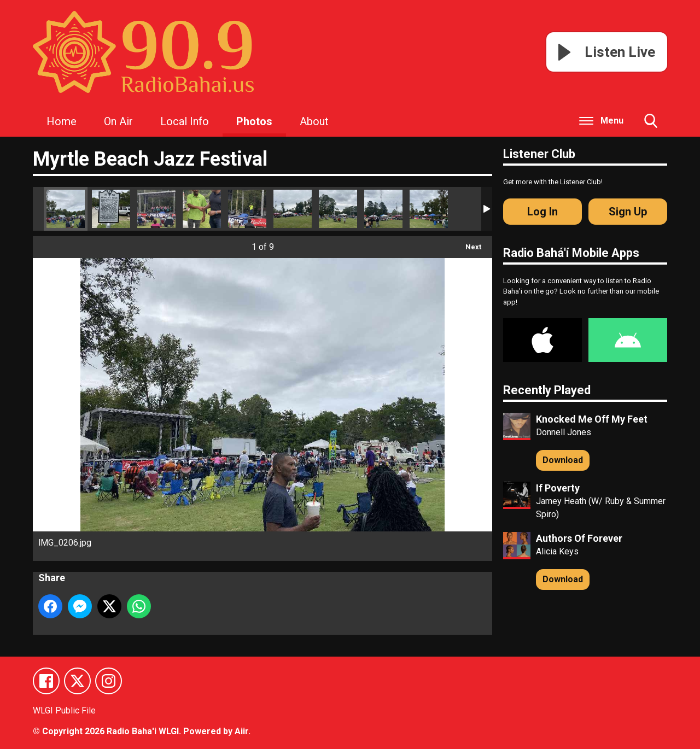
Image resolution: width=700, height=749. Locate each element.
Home (62, 121)
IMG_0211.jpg (111, 209)
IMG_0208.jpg (429, 209)
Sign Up (628, 212)
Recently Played (547, 390)
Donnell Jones (564, 432)
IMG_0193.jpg (293, 209)
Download (563, 460)
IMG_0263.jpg (247, 209)
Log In (542, 212)
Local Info (185, 121)
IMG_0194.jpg (383, 209)
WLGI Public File (64, 711)
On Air (118, 121)
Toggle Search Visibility (651, 125)
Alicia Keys (557, 551)
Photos (254, 121)
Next (468, 244)
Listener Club (539, 154)
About (314, 121)
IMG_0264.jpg (156, 209)
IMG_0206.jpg (66, 209)
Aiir (241, 731)
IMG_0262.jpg (202, 209)
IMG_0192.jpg (338, 209)
